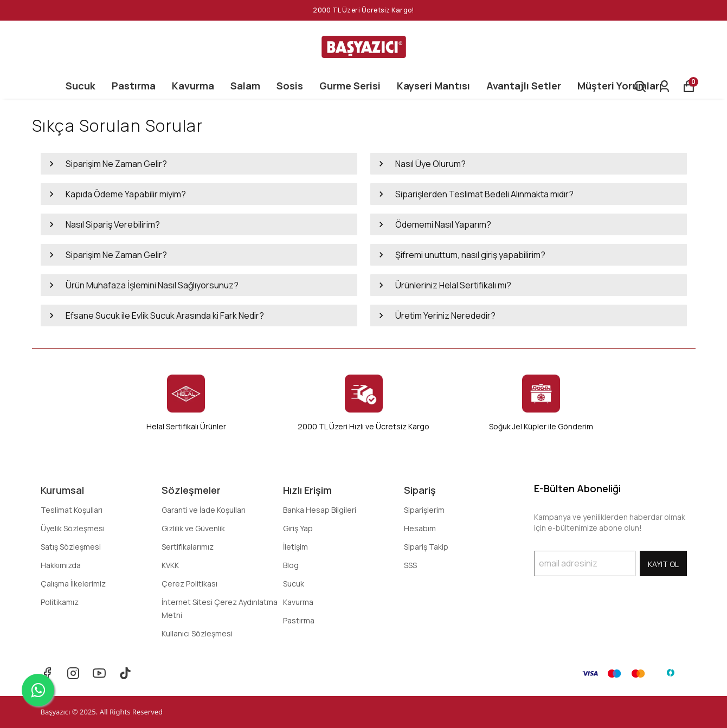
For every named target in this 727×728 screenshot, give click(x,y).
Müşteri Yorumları (620, 86)
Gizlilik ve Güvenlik (193, 528)
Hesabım (420, 528)
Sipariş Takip (426, 547)
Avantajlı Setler (524, 86)
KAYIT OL (663, 564)
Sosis (290, 86)
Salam (245, 86)
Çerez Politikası (189, 584)
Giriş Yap (298, 528)
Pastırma (134, 86)
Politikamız (60, 602)
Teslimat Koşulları (72, 510)
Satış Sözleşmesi (71, 547)
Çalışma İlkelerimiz (73, 584)
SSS (410, 565)
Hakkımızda (61, 565)
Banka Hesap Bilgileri (320, 510)
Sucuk (81, 86)
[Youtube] (99, 673)
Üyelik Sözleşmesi (73, 528)
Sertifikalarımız (188, 547)
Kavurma (193, 86)
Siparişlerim (424, 510)
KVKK (170, 565)
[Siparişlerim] (664, 86)
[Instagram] (73, 673)
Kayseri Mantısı (433, 86)
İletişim (295, 547)
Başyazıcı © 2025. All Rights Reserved (102, 712)
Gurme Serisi (350, 86)
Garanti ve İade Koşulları (204, 510)
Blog (291, 565)
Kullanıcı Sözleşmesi (197, 633)
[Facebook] (47, 673)
